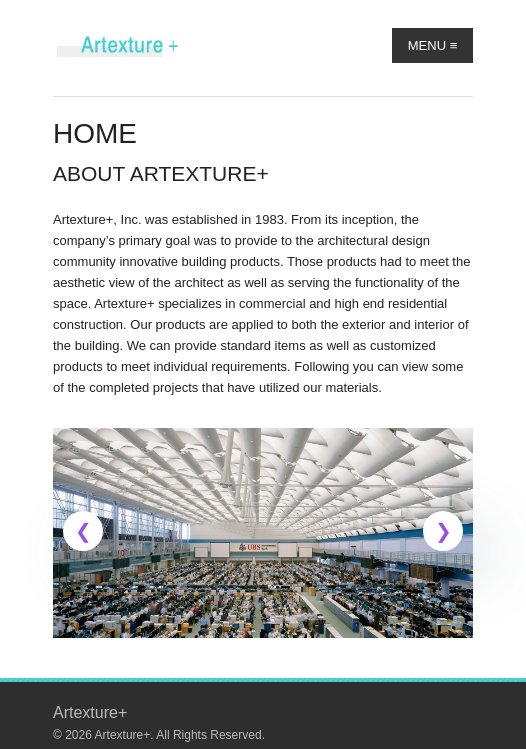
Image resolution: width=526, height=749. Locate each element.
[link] (263, 533)
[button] (83, 531)
